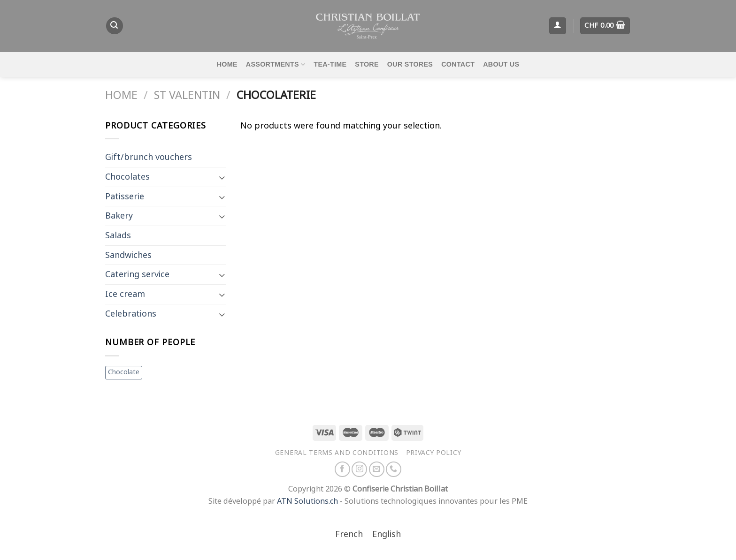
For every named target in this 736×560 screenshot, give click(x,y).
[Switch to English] (387, 535)
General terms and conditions (337, 453)
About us (501, 64)
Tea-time (330, 64)
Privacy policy (434, 453)
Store (367, 64)
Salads (118, 235)
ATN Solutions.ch (307, 501)
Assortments (276, 64)
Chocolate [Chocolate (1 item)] (124, 372)
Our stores (410, 64)
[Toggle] (222, 177)
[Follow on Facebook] (342, 469)
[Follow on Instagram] (359, 469)
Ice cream (125, 294)
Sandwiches (128, 255)
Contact (458, 64)
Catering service (137, 274)
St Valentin (187, 95)
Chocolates (127, 177)
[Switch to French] (349, 535)
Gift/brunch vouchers (149, 157)
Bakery (119, 216)
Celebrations (131, 314)
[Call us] (394, 469)
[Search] (115, 26)
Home (227, 64)
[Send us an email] (377, 469)
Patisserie (125, 197)
